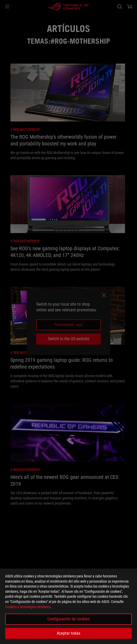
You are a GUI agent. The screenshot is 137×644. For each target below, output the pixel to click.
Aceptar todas (68, 633)
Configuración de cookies (68, 619)
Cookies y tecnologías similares (28, 607)
